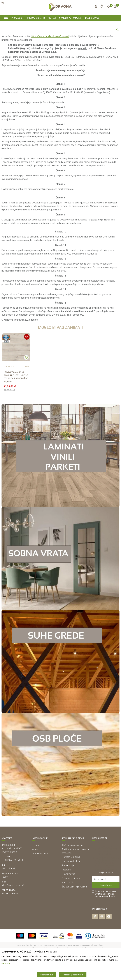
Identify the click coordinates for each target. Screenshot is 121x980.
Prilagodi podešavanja (73, 975)
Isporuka (66, 891)
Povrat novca (69, 895)
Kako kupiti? (68, 904)
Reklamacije (68, 887)
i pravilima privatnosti (105, 916)
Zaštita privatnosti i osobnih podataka (75, 872)
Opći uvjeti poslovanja (73, 867)
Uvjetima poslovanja (105, 915)
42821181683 (8, 890)
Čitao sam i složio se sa (106, 915)
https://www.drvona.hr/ (13, 907)
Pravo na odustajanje (72, 883)
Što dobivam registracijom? (75, 908)
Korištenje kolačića (71, 878)
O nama (36, 867)
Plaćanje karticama (71, 900)
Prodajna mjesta (40, 875)
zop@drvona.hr (106, 894)
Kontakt (36, 871)
